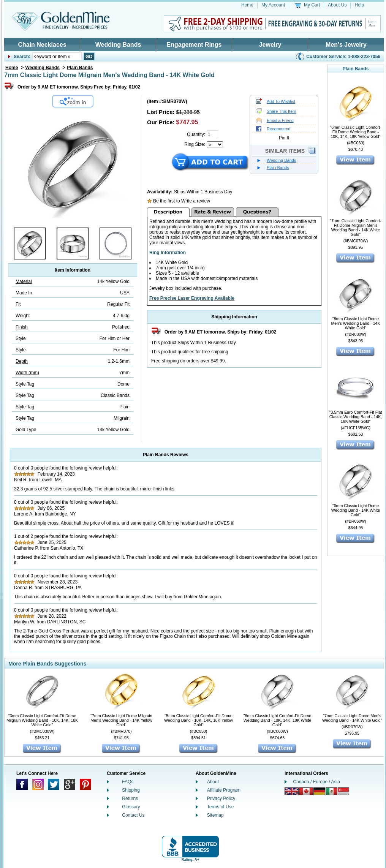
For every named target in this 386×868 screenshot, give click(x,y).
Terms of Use (221, 807)
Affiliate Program (224, 790)
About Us (337, 5)
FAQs (128, 782)
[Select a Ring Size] (215, 144)
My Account (273, 5)
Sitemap (215, 815)
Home (247, 5)
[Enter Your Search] (57, 56)
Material (24, 281)
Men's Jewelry (346, 45)
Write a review (196, 201)
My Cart (312, 5)
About (213, 782)
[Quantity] (212, 134)
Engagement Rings (194, 45)
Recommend (278, 129)
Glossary (131, 807)
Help (359, 5)
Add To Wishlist (281, 101)
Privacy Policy (221, 798)
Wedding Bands (118, 45)
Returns (130, 798)
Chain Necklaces (42, 45)
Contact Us (133, 815)
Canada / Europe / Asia (317, 782)
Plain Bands (80, 68)
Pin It (284, 138)
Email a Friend (280, 120)
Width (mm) (27, 373)
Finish (22, 327)
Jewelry (270, 45)
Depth (22, 361)
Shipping (131, 790)
